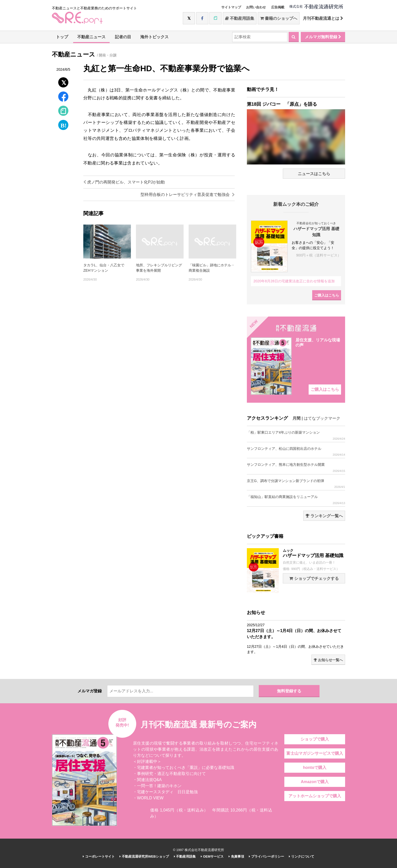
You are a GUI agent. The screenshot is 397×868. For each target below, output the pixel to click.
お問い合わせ (256, 7)
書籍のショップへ (279, 18)
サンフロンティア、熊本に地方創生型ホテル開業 (296, 467)
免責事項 (236, 856)
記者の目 (123, 37)
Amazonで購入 (315, 782)
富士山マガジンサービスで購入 (315, 753)
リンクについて (302, 856)
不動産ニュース (91, 37)
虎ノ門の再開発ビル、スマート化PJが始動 (124, 182)
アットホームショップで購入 (315, 796)
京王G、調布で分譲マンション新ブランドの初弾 (296, 484)
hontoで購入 (315, 768)
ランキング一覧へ (324, 516)
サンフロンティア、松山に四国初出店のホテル (296, 451)
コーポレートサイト (99, 856)
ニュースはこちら (314, 174)
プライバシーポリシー (266, 856)
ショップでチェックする (314, 578)
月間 (296, 418)
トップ (62, 37)
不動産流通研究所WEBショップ (144, 856)
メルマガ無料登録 (323, 37)
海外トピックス (154, 37)
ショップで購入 (315, 739)
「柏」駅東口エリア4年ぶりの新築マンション (296, 435)
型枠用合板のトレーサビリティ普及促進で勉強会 (188, 195)
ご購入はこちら (327, 295)
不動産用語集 (240, 18)
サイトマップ (231, 7)
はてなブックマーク (322, 418)
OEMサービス (212, 856)
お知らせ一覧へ (328, 660)
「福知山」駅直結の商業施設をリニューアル (296, 500)
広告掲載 (278, 7)
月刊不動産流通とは (323, 18)
